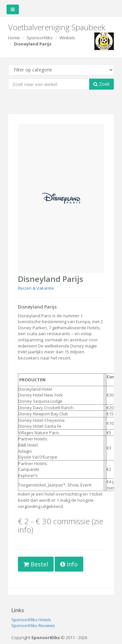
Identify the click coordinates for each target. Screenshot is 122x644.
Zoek (102, 84)
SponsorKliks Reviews (33, 625)
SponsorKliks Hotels (31, 620)
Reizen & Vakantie (36, 288)
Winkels (67, 38)
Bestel (36, 564)
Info (69, 564)
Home (14, 38)
